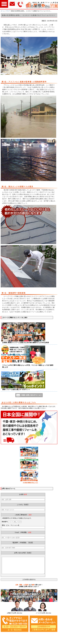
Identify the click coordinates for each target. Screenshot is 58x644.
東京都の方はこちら (30, 458)
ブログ (8, 11)
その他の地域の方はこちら (30, 483)
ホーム (3, 11)
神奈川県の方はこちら (30, 470)
